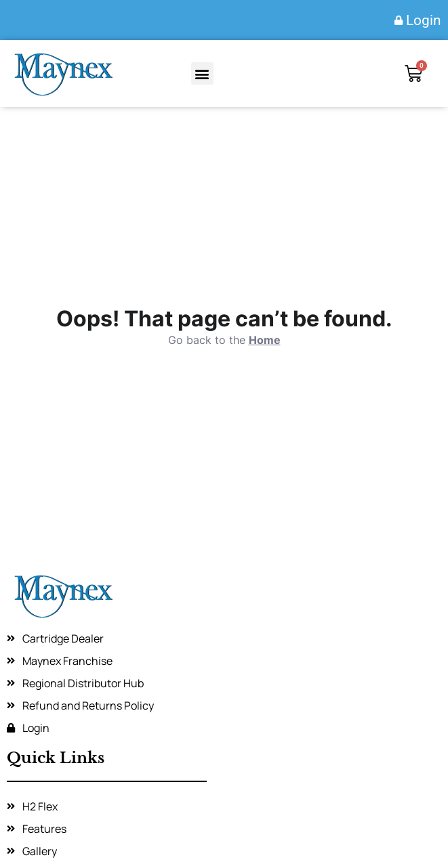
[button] (202, 73)
